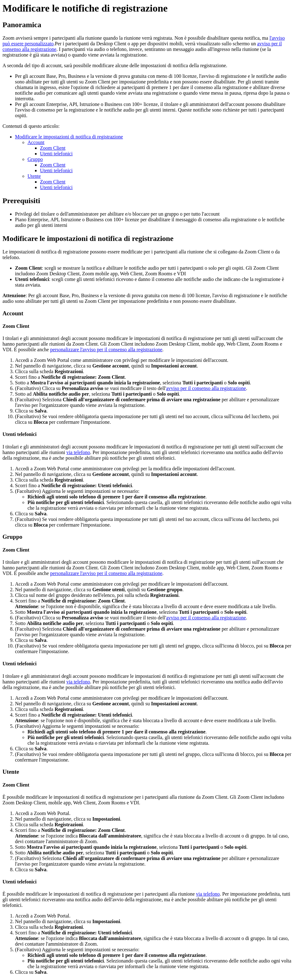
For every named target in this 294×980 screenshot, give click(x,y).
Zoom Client (53, 148)
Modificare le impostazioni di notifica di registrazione (69, 137)
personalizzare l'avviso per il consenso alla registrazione (106, 350)
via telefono (78, 452)
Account (36, 142)
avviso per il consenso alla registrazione (206, 388)
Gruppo (35, 159)
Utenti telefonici (56, 154)
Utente (34, 176)
